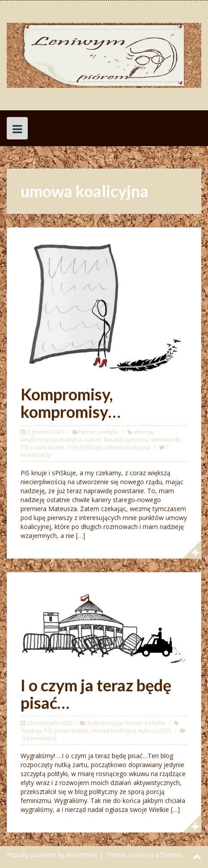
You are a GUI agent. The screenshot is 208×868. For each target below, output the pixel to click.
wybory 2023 (155, 731)
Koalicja (32, 731)
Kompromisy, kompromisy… (70, 403)
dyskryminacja (104, 723)
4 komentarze (39, 738)
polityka (108, 432)
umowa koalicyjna (128, 447)
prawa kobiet (47, 447)
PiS (24, 447)
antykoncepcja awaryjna (51, 440)
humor (87, 432)
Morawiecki (166, 440)
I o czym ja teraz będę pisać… (96, 694)
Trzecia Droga (85, 447)
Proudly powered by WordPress (52, 855)
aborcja (143, 432)
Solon (137, 855)
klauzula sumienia (126, 440)
